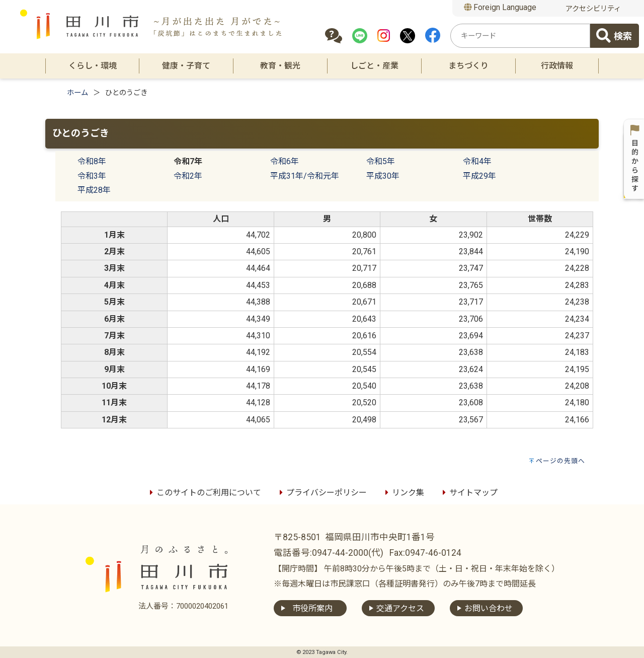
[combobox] (520, 36)
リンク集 (403, 493)
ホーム (77, 93)
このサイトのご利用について (204, 493)
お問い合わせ (489, 608)
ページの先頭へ (560, 461)
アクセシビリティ (593, 9)
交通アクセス (400, 608)
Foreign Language (500, 7)
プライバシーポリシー (321, 493)
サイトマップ (468, 493)
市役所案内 (312, 608)
